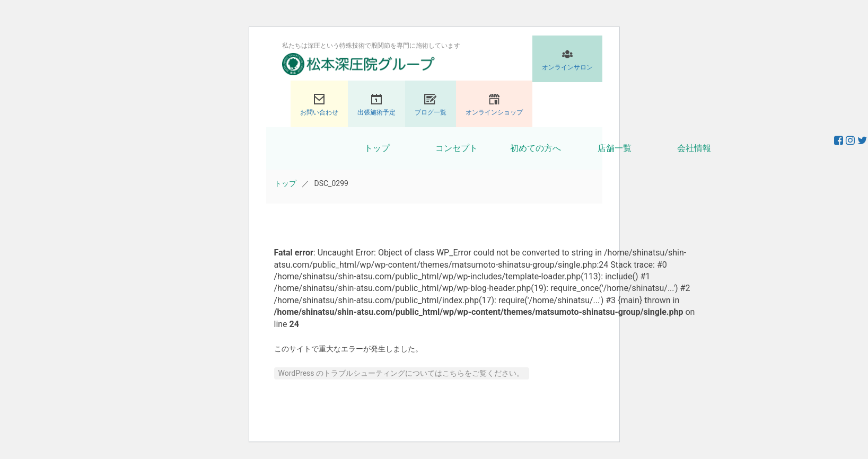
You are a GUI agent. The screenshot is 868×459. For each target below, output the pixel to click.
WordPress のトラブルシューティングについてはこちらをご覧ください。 (401, 373)
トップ (377, 148)
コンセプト (457, 148)
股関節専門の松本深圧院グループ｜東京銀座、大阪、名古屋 (358, 64)
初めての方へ (536, 148)
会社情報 (694, 148)
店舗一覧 (615, 148)
